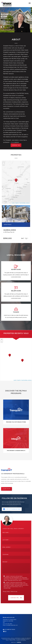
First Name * (6, 533)
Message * (5, 562)
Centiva (19, 642)
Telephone (5, 555)
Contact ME (16, 598)
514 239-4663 (5, 22)
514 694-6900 (5, 24)
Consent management (21, 640)
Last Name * (6, 540)
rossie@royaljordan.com (6, 25)
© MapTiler (17, 203)
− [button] (4, 164)
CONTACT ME (16, 145)
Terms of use (14, 592)
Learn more (6, 489)
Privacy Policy (6, 592)
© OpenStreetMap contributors (24, 203)
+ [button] (4, 162)
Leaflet (13, 203)
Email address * (7, 547)
